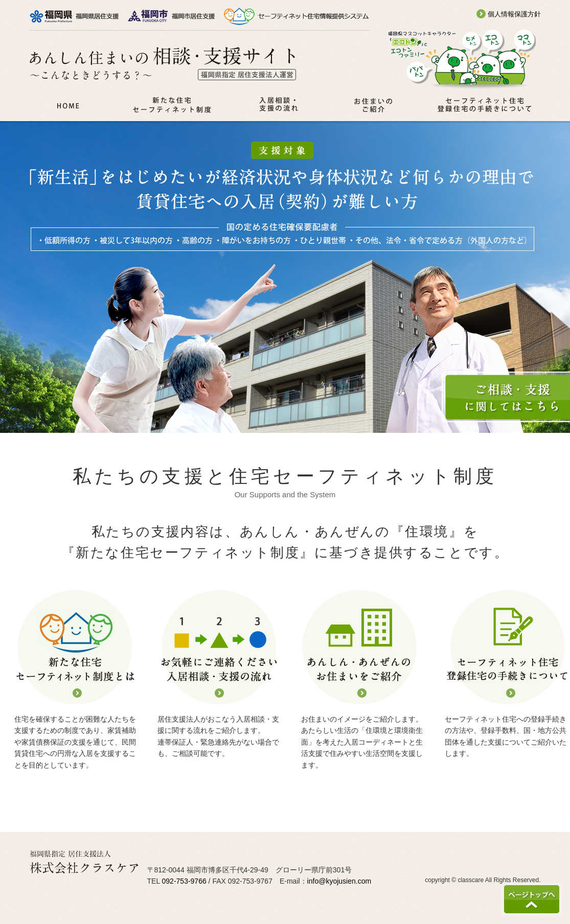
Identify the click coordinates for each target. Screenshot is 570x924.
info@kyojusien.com (339, 881)
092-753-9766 (184, 881)
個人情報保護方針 (509, 14)
